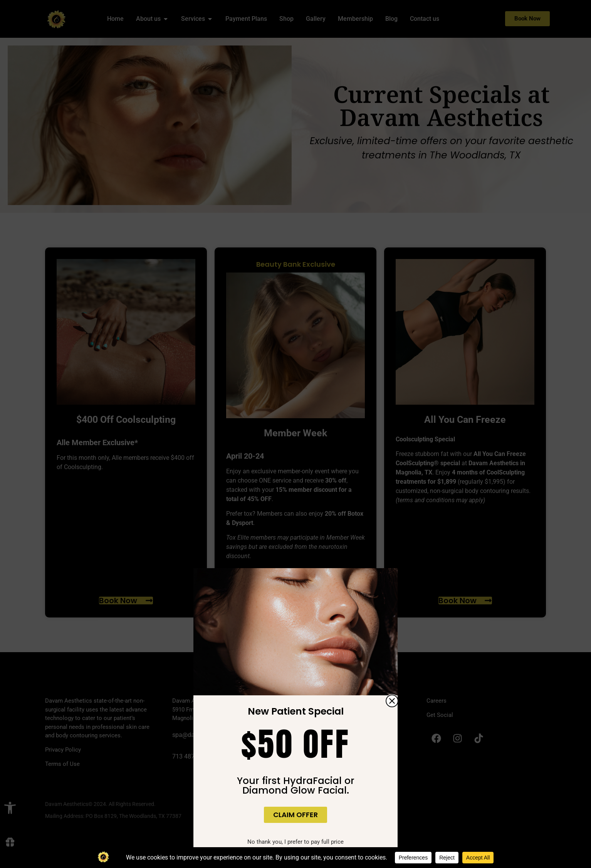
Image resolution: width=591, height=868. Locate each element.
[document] (295, 434)
